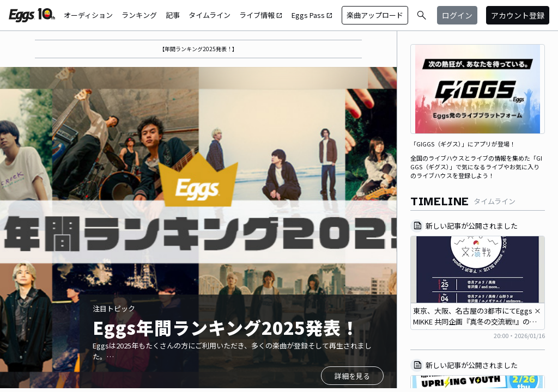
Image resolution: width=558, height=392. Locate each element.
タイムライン (210, 15)
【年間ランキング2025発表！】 (198, 49)
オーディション (88, 15)
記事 (173, 15)
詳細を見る (352, 376)
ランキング (139, 15)
